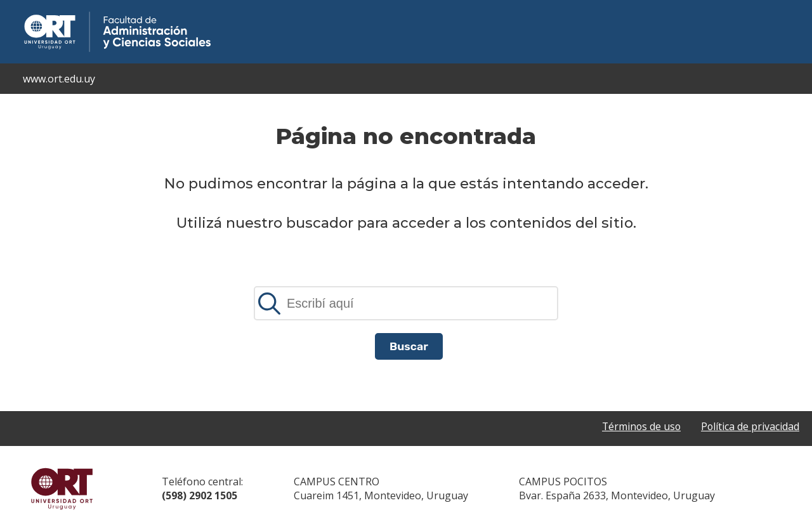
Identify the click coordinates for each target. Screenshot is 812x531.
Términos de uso (640, 426)
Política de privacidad (750, 426)
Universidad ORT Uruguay (62, 488)
